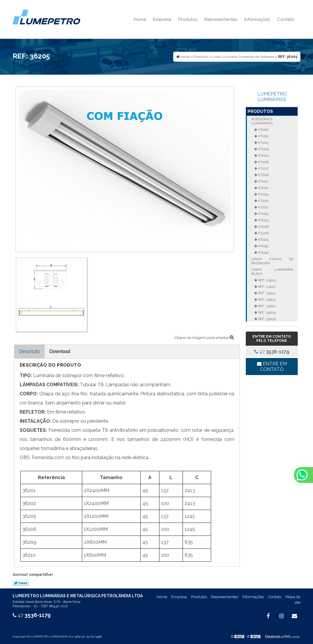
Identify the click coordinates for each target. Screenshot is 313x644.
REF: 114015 (266, 280)
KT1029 (263, 240)
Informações (257, 19)
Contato (286, 19)
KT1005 (263, 155)
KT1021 (263, 207)
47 (272, 352)
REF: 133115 (266, 293)
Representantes (221, 19)
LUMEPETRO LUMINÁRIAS (272, 97)
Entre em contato (272, 367)
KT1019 (263, 194)
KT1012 (263, 188)
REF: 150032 (267, 319)
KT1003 (263, 143)
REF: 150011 (266, 306)
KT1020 (263, 201)
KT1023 (263, 214)
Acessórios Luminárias (262, 121)
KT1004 (263, 149)
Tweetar (21, 583)
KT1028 (263, 233)
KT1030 (263, 246)
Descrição (30, 351)
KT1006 (263, 162)
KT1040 (263, 252)
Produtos (188, 19)
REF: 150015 (267, 312)
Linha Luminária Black (272, 272)
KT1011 (263, 181)
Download (60, 351)
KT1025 (263, 220)
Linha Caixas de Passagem (272, 261)
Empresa (162, 19)
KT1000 (263, 130)
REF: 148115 (266, 300)
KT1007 (263, 168)
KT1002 (263, 136)
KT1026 (263, 227)
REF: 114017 (266, 287)
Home (140, 19)
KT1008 (263, 175)
